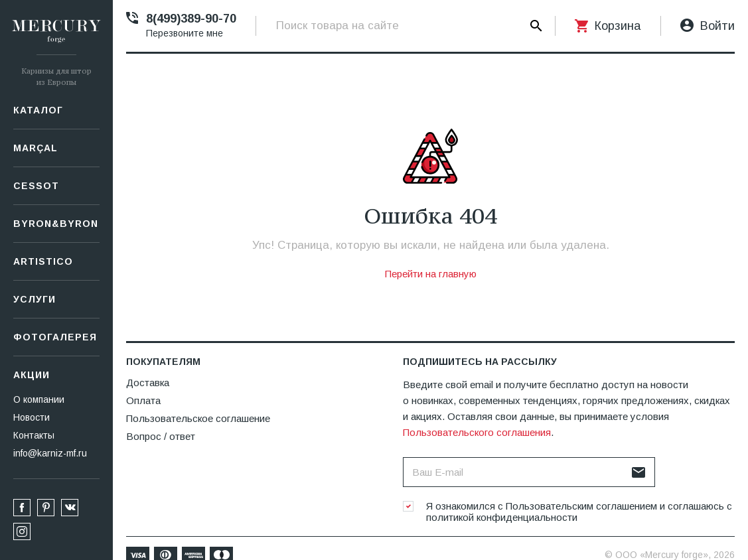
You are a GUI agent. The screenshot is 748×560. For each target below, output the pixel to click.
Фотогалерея (55, 337)
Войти (717, 26)
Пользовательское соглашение (198, 418)
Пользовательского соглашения (477, 432)
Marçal (36, 148)
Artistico (43, 261)
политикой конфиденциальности (502, 517)
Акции (32, 375)
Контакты (34, 435)
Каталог (38, 110)
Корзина (618, 26)
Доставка (148, 383)
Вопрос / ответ (161, 436)
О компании (39, 399)
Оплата (143, 400)
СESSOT (36, 186)
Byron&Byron (56, 224)
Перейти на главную (431, 274)
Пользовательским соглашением (581, 506)
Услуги (35, 299)
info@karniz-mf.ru (50, 453)
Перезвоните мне (185, 33)
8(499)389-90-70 (191, 19)
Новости (32, 417)
